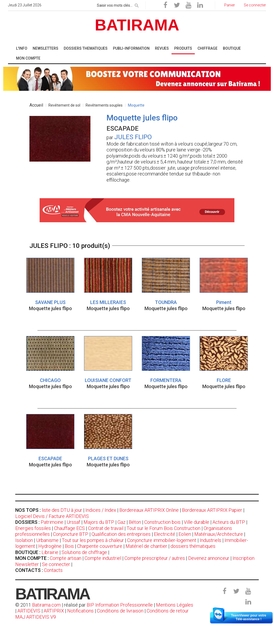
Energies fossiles (33, 528)
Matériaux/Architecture (219, 534)
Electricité (165, 534)
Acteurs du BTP (229, 522)
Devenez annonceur (209, 558)
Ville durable (197, 522)
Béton (135, 522)
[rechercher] (137, 5)
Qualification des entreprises (121, 534)
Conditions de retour (168, 611)
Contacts (53, 570)
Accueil (36, 105)
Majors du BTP (99, 522)
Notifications (81, 611)
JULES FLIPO (133, 137)
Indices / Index (101, 510)
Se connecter (56, 564)
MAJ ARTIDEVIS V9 (36, 617)
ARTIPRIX (54, 611)
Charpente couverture (100, 546)
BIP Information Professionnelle (120, 605)
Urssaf (73, 522)
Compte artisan (66, 558)
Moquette (136, 105)
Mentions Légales (175, 605)
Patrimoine (52, 522)
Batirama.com (46, 605)
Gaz (121, 522)
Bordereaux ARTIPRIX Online (149, 510)
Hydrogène (50, 546)
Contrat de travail (106, 528)
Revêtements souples (104, 105)
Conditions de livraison (120, 611)
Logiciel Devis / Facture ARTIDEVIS (52, 516)
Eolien (185, 534)
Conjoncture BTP (71, 534)
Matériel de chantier (146, 546)
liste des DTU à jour (62, 510)
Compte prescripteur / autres (155, 558)
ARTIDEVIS (29, 611)
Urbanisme (47, 540)
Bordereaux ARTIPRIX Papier (212, 510)
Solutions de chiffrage (84, 552)
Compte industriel (103, 558)
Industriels (210, 540)
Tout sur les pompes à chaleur (93, 540)
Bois (69, 546)
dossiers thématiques (193, 546)
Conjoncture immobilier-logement (162, 540)
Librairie (50, 552)
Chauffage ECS (69, 528)
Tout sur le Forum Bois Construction (163, 528)
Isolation (24, 540)
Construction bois (162, 522)
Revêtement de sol (64, 105)
